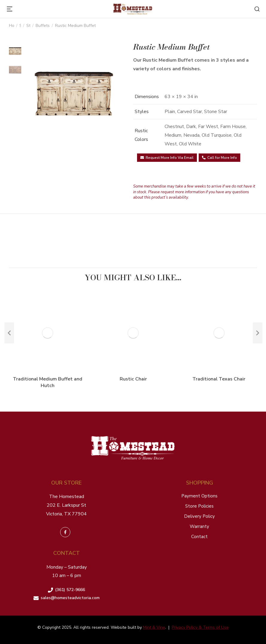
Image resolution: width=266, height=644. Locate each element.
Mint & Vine (154, 627)
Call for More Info (219, 158)
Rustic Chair (133, 379)
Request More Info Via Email (167, 158)
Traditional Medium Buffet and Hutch (48, 382)
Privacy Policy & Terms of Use (200, 627)
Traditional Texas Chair (219, 379)
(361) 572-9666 (70, 590)
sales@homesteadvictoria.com (70, 598)
